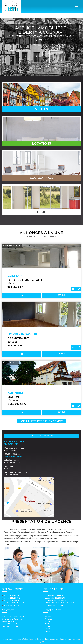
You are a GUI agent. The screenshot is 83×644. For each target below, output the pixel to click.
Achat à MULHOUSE (12, 605)
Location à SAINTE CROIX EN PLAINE (60, 603)
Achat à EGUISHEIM (11, 600)
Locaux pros (50, 626)
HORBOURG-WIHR (22, 334)
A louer (48, 621)
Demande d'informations (42, 436)
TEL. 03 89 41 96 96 (10, 624)
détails (61, 295)
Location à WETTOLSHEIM (55, 600)
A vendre (48, 619)
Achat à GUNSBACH (12, 595)
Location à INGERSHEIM (55, 605)
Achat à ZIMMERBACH (12, 598)
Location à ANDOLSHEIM (55, 598)
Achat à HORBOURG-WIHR (14, 603)
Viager (47, 629)
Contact (48, 631)
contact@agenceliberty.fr (13, 456)
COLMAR (15, 276)
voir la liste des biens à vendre (41, 421)
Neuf (47, 624)
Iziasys (31, 639)
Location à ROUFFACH (54, 595)
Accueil (48, 617)
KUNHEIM (15, 393)
